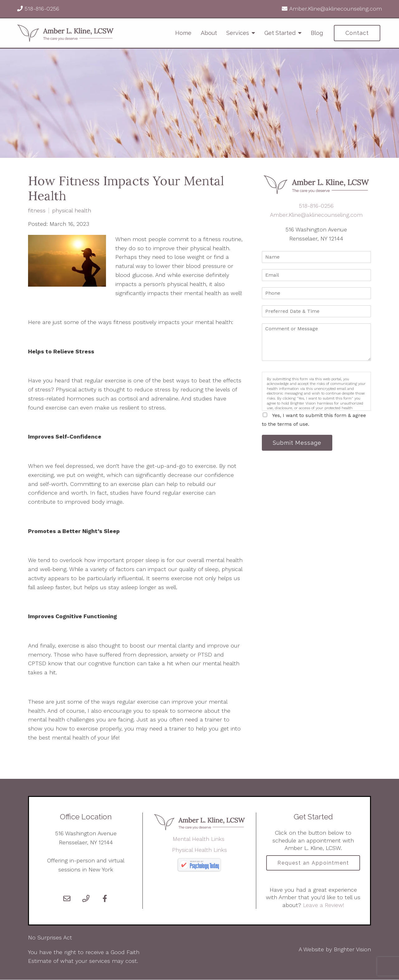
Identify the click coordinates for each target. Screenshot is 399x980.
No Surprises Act (50, 938)
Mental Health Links (199, 839)
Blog (317, 33)
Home (183, 33)
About (209, 33)
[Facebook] (105, 898)
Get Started (280, 33)
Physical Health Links (199, 850)
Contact (357, 33)
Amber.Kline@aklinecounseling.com (335, 9)
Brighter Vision (352, 950)
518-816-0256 (41, 9)
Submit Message (298, 443)
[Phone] (86, 898)
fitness (37, 211)
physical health (72, 211)
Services (238, 33)
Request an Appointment (313, 863)
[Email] (67, 898)
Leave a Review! (323, 905)
